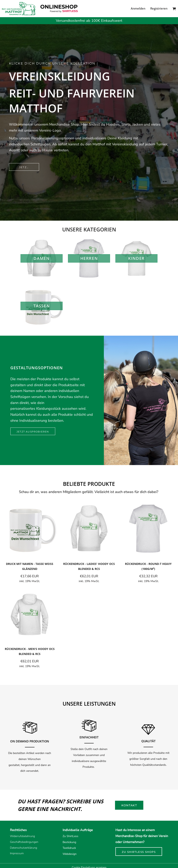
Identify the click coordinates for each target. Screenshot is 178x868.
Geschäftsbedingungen (24, 842)
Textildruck (69, 848)
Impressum (17, 853)
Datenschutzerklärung (24, 848)
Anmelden (138, 8)
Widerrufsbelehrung (22, 836)
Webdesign (70, 854)
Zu (64, 836)
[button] (174, 9)
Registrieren (159, 8)
